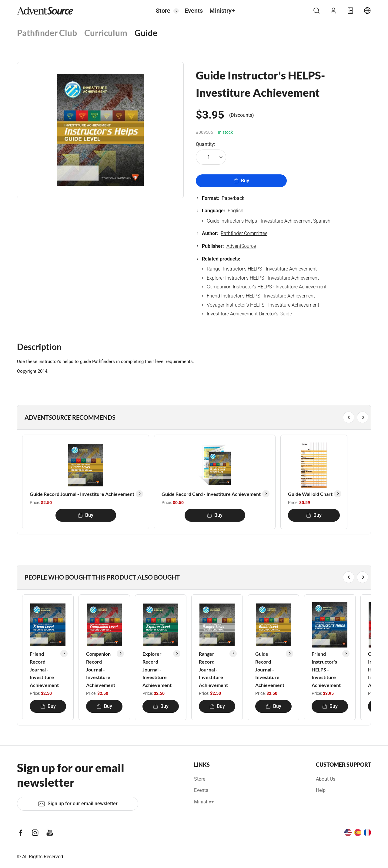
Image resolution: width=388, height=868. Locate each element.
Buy (241, 181)
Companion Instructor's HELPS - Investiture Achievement (267, 287)
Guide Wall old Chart (310, 494)
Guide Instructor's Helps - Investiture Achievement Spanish (269, 221)
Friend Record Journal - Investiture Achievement (44, 669)
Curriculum (106, 33)
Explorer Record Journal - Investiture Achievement (157, 669)
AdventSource (241, 246)
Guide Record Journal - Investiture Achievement (82, 494)
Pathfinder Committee (244, 233)
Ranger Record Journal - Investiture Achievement (213, 669)
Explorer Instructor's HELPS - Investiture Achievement (263, 278)
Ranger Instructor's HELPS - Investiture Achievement (262, 269)
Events (194, 11)
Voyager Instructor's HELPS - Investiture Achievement (263, 305)
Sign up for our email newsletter (78, 804)
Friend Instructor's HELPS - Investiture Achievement (261, 296)
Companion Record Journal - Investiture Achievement (101, 669)
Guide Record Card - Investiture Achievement (211, 494)
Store (163, 11)
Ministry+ (222, 11)
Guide (146, 33)
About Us (326, 779)
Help (321, 790)
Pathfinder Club (47, 33)
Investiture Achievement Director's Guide (249, 314)
